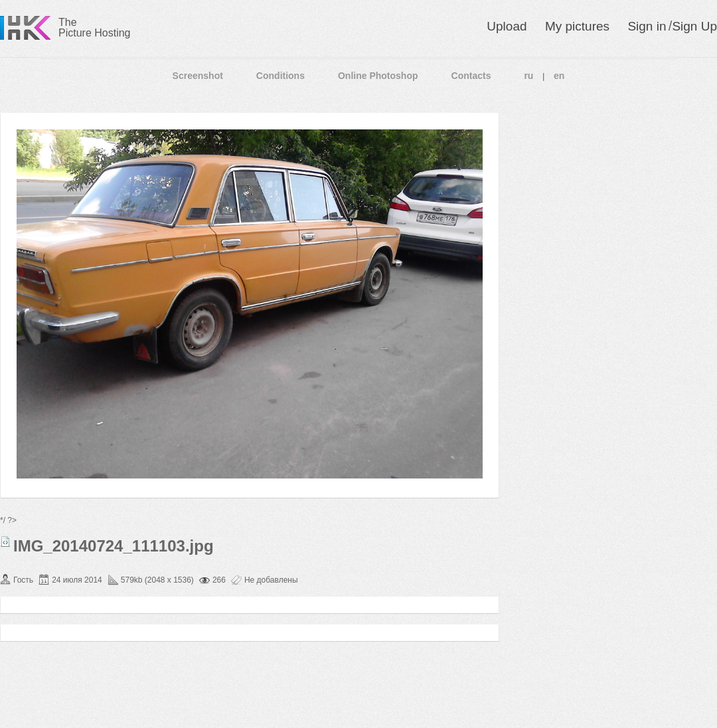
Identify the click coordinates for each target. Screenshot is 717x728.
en (559, 76)
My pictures (577, 26)
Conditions (280, 76)
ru (528, 76)
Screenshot (198, 76)
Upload (507, 26)
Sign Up (694, 26)
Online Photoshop (378, 76)
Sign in (647, 26)
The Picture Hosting (95, 28)
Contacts (471, 76)
